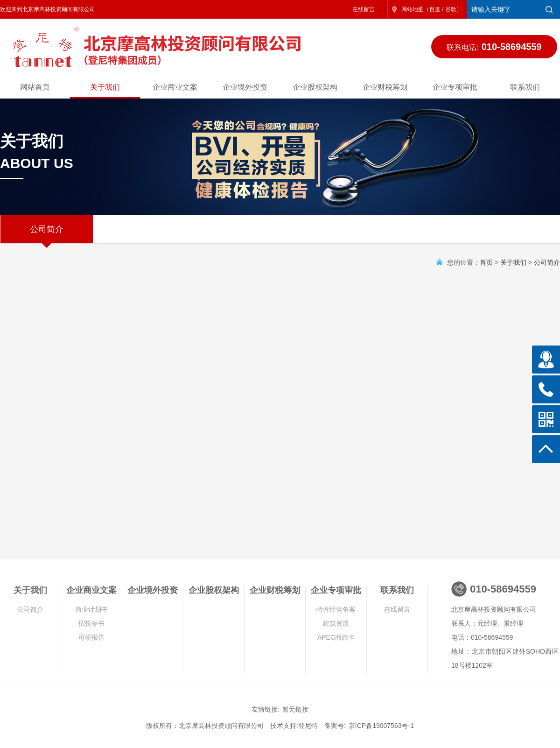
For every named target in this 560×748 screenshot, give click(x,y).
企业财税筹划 (385, 87)
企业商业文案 (175, 87)
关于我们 (105, 87)
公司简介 (47, 234)
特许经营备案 (336, 609)
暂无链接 (295, 709)
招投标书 (91, 623)
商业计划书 (91, 609)
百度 (435, 9)
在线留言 (364, 9)
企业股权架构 (315, 87)
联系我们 (525, 87)
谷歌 (451, 9)
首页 (486, 262)
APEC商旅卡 (336, 637)
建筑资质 (336, 623)
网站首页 (35, 87)
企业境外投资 (245, 87)
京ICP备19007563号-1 (381, 726)
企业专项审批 (455, 87)
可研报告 (91, 637)
